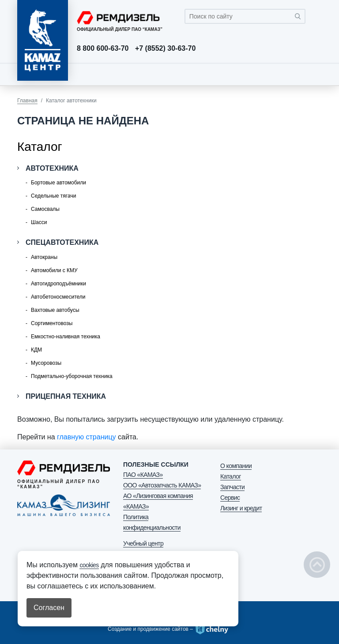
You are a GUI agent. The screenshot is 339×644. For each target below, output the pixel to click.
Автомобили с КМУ (54, 270)
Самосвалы (45, 209)
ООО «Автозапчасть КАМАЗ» (162, 485)
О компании (236, 466)
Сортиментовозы (52, 323)
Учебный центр (143, 543)
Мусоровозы (46, 363)
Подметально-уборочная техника (72, 376)
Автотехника (52, 168)
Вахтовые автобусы (55, 310)
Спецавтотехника (62, 242)
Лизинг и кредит (241, 508)
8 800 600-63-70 (103, 49)
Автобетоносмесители (58, 297)
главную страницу (87, 437)
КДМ (36, 350)
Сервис (230, 498)
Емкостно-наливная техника (66, 337)
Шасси (39, 222)
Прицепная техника (66, 396)
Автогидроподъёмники (58, 284)
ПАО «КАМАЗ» (143, 475)
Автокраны (44, 257)
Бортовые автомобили (58, 183)
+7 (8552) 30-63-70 (165, 49)
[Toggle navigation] (313, 74)
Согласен (49, 608)
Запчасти (232, 487)
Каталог (231, 476)
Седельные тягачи (53, 196)
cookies (89, 565)
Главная (27, 101)
